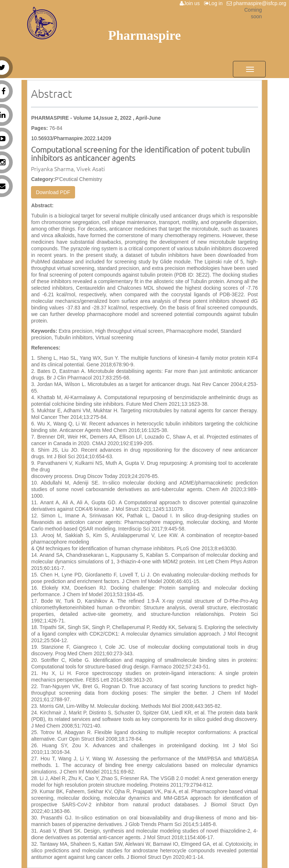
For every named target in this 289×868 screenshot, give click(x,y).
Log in (215, 3)
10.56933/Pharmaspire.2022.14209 (71, 138)
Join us (191, 3)
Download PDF (53, 192)
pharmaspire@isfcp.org (258, 3)
